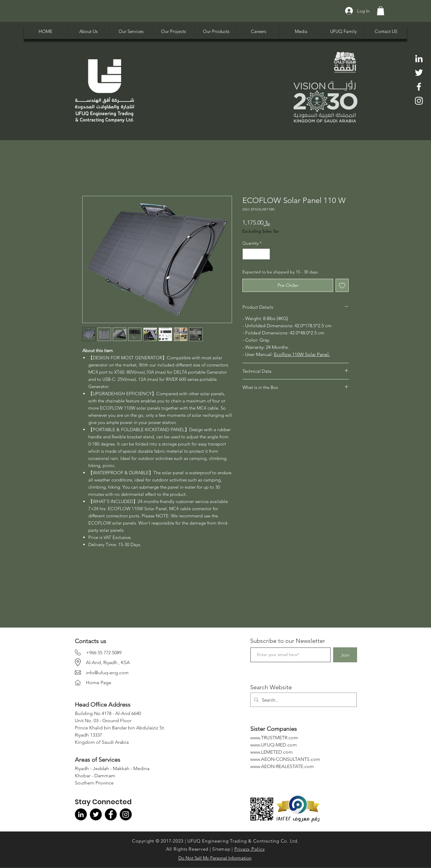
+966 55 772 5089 (104, 653)
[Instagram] (419, 101)
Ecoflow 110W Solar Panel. (302, 354)
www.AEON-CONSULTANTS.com (285, 759)
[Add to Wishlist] (342, 285)
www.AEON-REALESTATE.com (282, 766)
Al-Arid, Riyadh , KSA (108, 662)
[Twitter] (419, 73)
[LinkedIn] (419, 59)
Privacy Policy (250, 849)
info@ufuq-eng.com (107, 673)
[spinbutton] (256, 254)
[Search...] (303, 700)
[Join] (345, 655)
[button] (381, 11)
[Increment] (265, 254)
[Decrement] (247, 254)
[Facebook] (419, 87)
